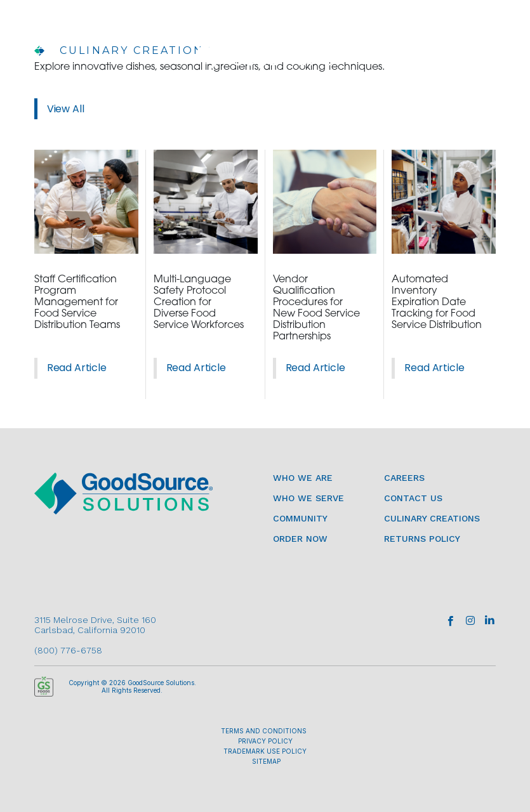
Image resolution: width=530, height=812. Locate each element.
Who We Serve (308, 498)
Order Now (300, 539)
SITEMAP (266, 761)
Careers (404, 478)
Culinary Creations (432, 518)
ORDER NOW (420, 52)
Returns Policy (422, 539)
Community (300, 518)
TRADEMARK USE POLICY (265, 751)
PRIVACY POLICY (265, 741)
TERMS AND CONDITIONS (264, 731)
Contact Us (413, 498)
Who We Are (303, 478)
